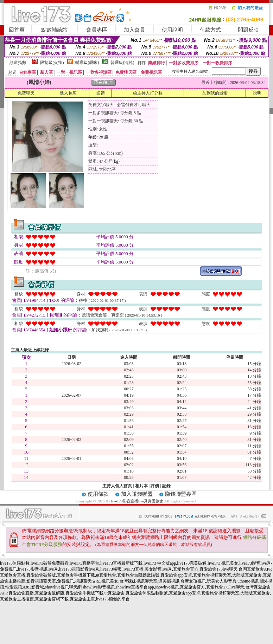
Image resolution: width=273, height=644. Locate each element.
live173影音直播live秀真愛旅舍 (137, 501)
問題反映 (248, 30)
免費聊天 (26, 93)
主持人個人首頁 (117, 486)
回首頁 (17, 30)
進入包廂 (68, 93)
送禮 (101, 93)
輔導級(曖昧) (87, 63)
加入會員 (134, 30)
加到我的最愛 (215, 93)
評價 (155, 486)
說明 (257, 93)
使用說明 (172, 30)
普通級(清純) (122, 63)
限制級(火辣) (52, 63)
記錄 (166, 486)
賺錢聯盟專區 (181, 494)
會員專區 (97, 30)
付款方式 (210, 30)
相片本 (141, 486)
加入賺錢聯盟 (137, 494)
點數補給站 (54, 30)
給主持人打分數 (148, 93)
